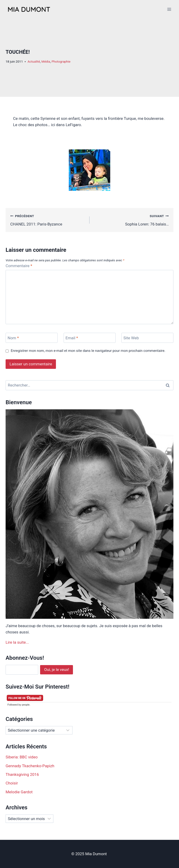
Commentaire (19, 266)
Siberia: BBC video (22, 757)
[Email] (90, 338)
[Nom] (32, 338)
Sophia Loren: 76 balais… (131, 220)
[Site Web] (147, 338)
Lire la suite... (17, 642)
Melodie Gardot (19, 792)
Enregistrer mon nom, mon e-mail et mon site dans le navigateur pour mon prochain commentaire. (88, 351)
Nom (13, 338)
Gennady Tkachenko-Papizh (30, 766)
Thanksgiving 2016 (22, 774)
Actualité (34, 61)
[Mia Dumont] (29, 9)
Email (72, 338)
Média (46, 61)
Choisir (12, 783)
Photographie (61, 61)
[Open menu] (169, 9)
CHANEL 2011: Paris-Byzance (48, 220)
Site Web (131, 338)
